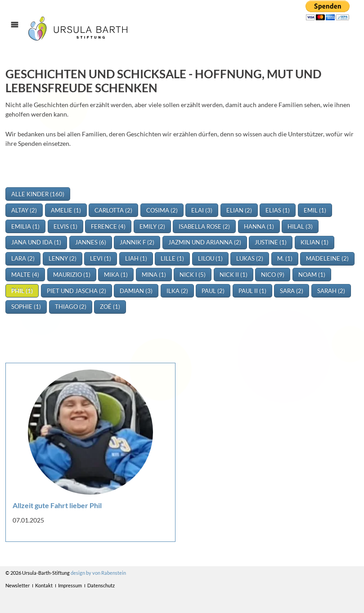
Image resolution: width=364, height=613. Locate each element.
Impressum (70, 585)
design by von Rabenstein (98, 573)
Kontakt (44, 585)
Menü (19, 32)
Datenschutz (101, 585)
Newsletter (18, 585)
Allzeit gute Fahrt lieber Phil (57, 505)
